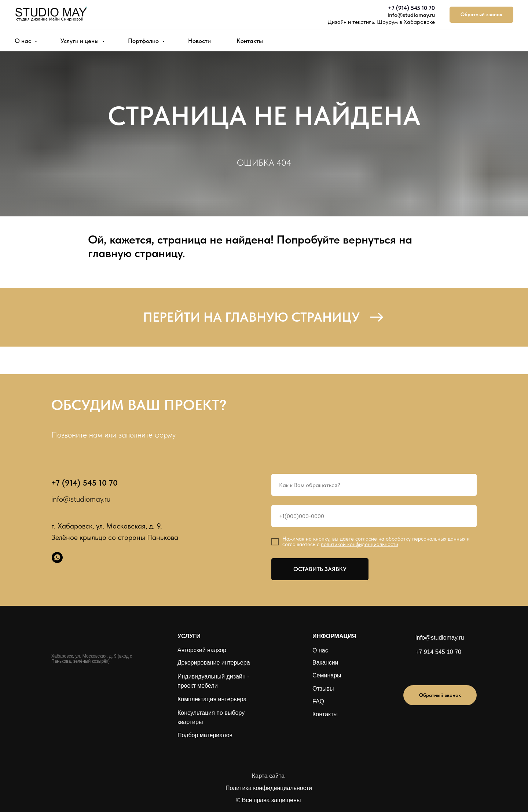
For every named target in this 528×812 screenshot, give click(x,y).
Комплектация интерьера (212, 699)
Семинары (327, 675)
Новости (199, 41)
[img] (430, 669)
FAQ (318, 701)
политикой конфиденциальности (360, 544)
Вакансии (325, 663)
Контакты (250, 41)
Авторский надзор (202, 650)
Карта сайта (268, 776)
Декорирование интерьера (214, 663)
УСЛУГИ (189, 636)
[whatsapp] (57, 557)
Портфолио (144, 41)
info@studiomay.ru (411, 15)
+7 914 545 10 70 (438, 652)
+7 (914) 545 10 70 (411, 8)
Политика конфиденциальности (269, 788)
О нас (24, 41)
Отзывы (323, 689)
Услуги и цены (80, 41)
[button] (481, 15)
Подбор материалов (205, 735)
